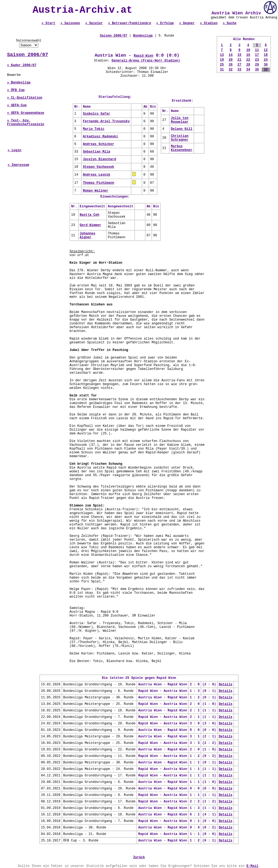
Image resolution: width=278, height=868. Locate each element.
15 (239, 55)
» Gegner (187, 23)
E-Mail (252, 866)
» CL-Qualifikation (25, 98)
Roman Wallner (96, 191)
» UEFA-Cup (17, 105)
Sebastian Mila (97, 152)
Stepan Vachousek (98, 167)
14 (230, 55)
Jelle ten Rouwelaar (180, 120)
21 (239, 60)
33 (239, 70)
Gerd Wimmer (91, 225)
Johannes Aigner (88, 235)
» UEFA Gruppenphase (26, 113)
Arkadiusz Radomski (100, 137)
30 (266, 65)
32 (230, 70)
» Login (14, 150)
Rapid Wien (144, 56)
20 (230, 60)
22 (248, 60)
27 (239, 65)
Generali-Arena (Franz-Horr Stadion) (146, 61)
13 (222, 55)
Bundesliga (143, 36)
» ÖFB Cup (16, 90)
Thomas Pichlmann (98, 183)
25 (222, 65)
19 (222, 60)
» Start (48, 23)
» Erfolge (165, 23)
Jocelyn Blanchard (99, 159)
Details (226, 685)
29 (257, 65)
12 (266, 50)
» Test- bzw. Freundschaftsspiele (26, 122)
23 (257, 60)
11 (257, 50)
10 (248, 50)
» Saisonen (70, 23)
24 (266, 60)
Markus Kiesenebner (181, 148)
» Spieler (94, 23)
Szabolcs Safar (97, 114)
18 (266, 55)
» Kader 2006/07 (22, 65)
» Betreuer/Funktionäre (129, 23)
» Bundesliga (19, 83)
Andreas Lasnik (97, 175)
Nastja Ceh (90, 215)
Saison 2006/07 (28, 55)
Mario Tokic (94, 129)
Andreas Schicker (98, 144)
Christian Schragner (180, 138)
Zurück (139, 857)
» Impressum (18, 165)
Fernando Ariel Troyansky (106, 121)
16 (248, 55)
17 (257, 55)
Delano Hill (181, 129)
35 (257, 70)
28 (248, 65)
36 (266, 70)
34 (248, 70)
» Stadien (209, 23)
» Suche (229, 23)
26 (230, 65)
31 (222, 70)
